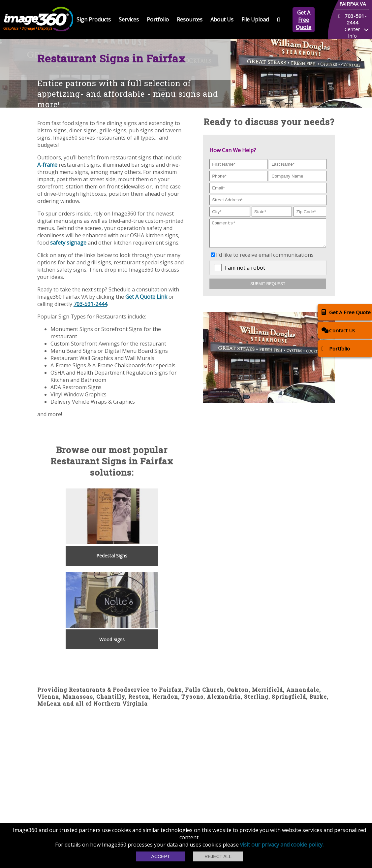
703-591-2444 (90, 304)
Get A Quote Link (146, 297)
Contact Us (338, 330)
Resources (190, 19)
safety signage (68, 243)
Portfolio (158, 19)
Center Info (352, 32)
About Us (222, 19)
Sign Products (94, 19)
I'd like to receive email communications (265, 260)
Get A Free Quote (304, 20)
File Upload (255, 19)
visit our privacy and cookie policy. (282, 845)
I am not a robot (245, 273)
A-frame (47, 165)
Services (129, 19)
